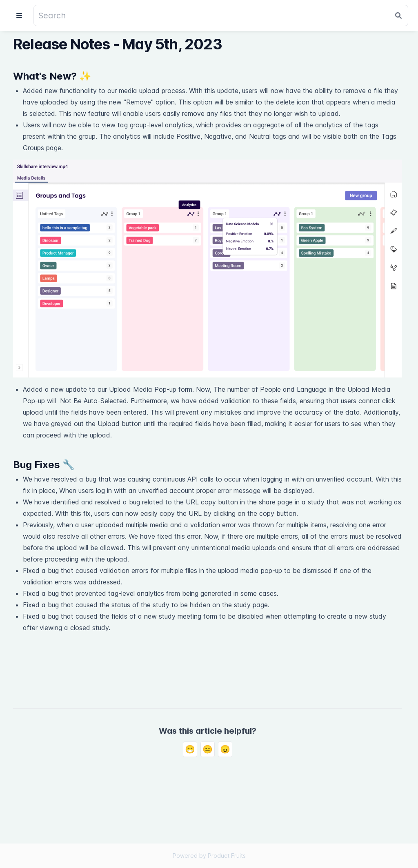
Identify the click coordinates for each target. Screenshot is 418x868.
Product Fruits (227, 856)
